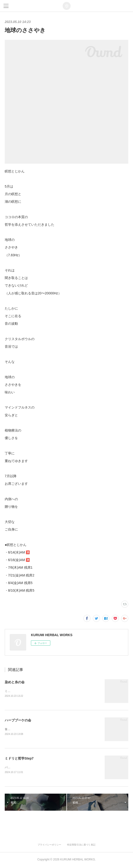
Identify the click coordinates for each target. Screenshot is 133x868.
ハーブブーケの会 (18, 720)
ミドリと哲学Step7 (19, 759)
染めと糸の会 (15, 682)
